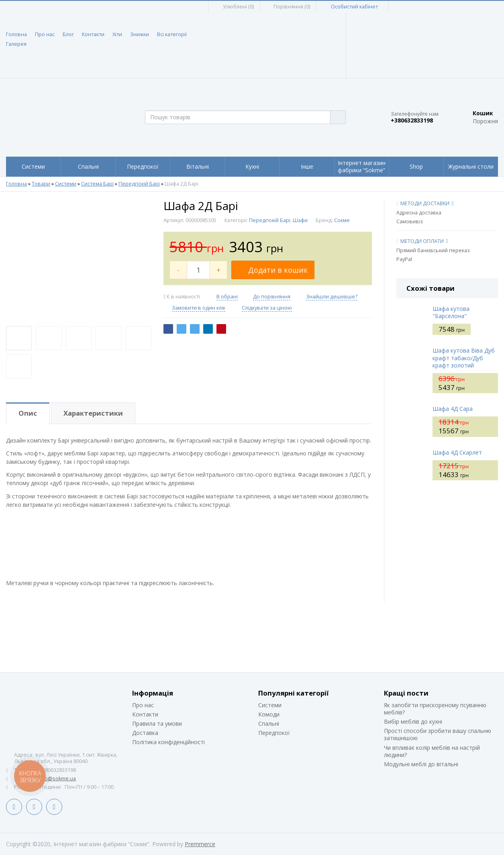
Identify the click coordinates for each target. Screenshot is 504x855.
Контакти (93, 34)
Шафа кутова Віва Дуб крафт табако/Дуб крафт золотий (464, 358)
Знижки (140, 34)
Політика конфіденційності (168, 742)
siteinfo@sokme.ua (53, 778)
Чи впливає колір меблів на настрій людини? (432, 751)
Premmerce (200, 844)
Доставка (145, 733)
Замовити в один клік (199, 308)
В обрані (227, 297)
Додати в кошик (273, 270)
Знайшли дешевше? (332, 297)
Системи (66, 184)
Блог (68, 34)
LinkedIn (34, 807)
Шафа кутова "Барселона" (451, 312)
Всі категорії (172, 34)
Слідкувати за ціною (267, 308)
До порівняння (272, 297)
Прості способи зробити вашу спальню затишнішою (438, 734)
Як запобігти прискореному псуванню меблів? (435, 709)
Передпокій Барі (139, 184)
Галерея (16, 44)
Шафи (300, 220)
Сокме (342, 220)
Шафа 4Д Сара (453, 409)
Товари (41, 184)
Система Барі (97, 184)
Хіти (117, 34)
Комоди (269, 714)
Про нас (45, 34)
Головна (16, 34)
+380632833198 (412, 120)
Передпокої (274, 733)
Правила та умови (157, 723)
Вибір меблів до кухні (413, 721)
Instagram (54, 807)
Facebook (14, 807)
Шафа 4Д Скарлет (457, 452)
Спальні (269, 723)
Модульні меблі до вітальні (421, 764)
